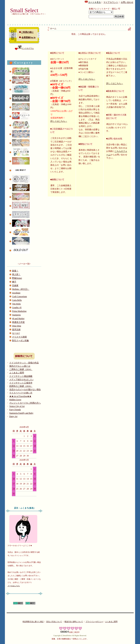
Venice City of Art (17, 406)
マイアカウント (111, 2)
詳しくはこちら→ (59, 121)
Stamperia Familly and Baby (21, 413)
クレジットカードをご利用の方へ (25, 403)
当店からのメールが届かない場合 (25, 389)
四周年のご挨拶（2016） (21, 386)
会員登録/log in (29, 37)
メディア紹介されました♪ (21, 380)
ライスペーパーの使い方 (21, 393)
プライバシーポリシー (94, 622)
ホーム (53, 28)
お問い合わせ (127, 2)
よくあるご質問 (17, 373)
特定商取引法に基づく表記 (33, 622)
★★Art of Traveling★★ (20, 396)
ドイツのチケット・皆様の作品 (24, 363)
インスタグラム (26, 48)
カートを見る (93, 2)
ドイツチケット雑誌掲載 (21, 376)
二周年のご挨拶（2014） (21, 369)
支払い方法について (54, 622)
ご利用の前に (27, 32)
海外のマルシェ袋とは (20, 366)
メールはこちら (14, 586)
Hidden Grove (15, 400)
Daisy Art (13, 416)
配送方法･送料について (74, 622)
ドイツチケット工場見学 (21, 383)
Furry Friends (15, 410)
